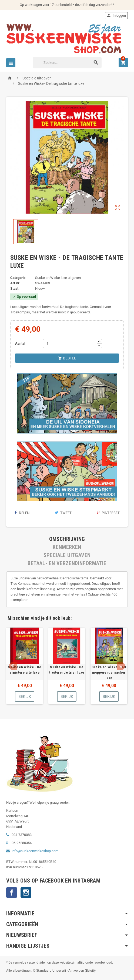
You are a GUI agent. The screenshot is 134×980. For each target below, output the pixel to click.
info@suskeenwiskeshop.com (35, 851)
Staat (14, 288)
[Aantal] (70, 344)
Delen (22, 513)
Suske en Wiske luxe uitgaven (58, 278)
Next (121, 666)
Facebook (12, 892)
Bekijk (25, 696)
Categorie (18, 278)
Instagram (26, 892)
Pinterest (108, 513)
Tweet (63, 513)
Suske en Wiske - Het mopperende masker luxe (109, 672)
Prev (13, 666)
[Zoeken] (67, 63)
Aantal (20, 343)
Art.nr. (15, 283)
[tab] (67, 539)
